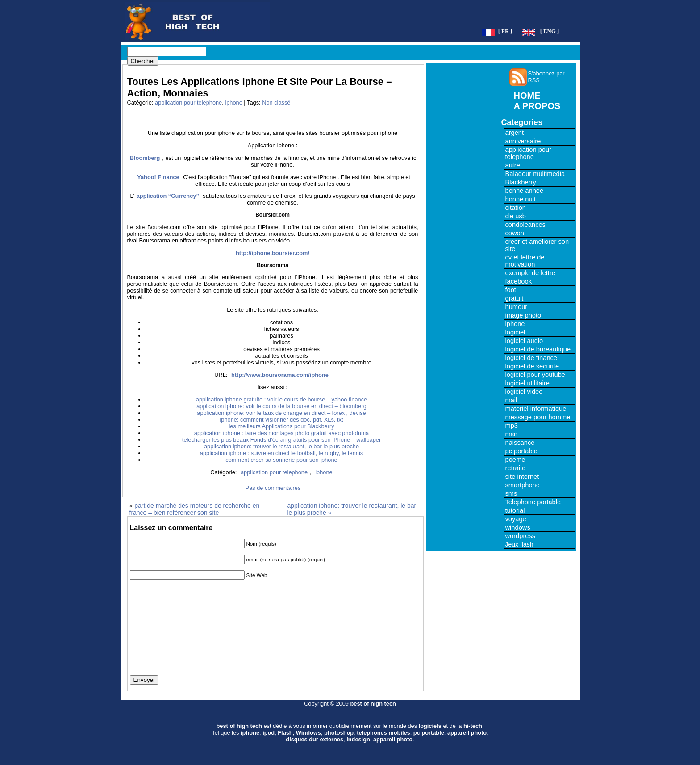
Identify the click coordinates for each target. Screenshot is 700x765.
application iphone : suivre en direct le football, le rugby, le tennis (281, 453)
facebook (519, 281)
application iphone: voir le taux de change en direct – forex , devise (281, 413)
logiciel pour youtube (535, 375)
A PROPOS (537, 106)
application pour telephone (188, 102)
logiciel (515, 332)
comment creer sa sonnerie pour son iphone (281, 460)
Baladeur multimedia (535, 174)
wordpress (521, 536)
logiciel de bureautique (538, 349)
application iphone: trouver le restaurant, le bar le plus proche (281, 446)
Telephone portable (533, 502)
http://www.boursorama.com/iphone (280, 375)
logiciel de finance (531, 358)
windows (518, 527)
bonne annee (525, 191)
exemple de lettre (530, 273)
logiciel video (524, 392)
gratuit (515, 298)
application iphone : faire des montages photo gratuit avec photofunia (281, 433)
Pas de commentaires (273, 488)
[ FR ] (505, 31)
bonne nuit (521, 199)
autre (513, 165)
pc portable (522, 451)
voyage (516, 519)
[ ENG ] (550, 31)
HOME (527, 96)
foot (511, 290)
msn (512, 434)
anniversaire (523, 141)
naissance (520, 443)
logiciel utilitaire (527, 383)
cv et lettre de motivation (525, 261)
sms (511, 493)
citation (516, 208)
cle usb (516, 216)
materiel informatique (536, 409)
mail (511, 400)
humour (517, 307)
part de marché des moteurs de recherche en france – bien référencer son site (195, 509)
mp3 (512, 426)
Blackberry (521, 182)
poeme (515, 460)
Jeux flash (519, 544)
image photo (523, 315)
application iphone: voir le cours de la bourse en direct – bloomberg (281, 406)
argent (515, 133)
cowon (515, 233)
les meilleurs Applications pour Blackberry (281, 426)
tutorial (515, 510)
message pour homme (538, 417)
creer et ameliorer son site (537, 245)
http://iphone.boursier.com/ (273, 253)
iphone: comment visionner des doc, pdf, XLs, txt (282, 420)
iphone (233, 102)
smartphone (523, 485)
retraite (516, 468)
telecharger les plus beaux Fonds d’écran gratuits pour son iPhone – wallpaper (281, 440)
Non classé (276, 102)
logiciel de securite (532, 366)
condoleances (525, 225)
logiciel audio (524, 341)
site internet (522, 477)
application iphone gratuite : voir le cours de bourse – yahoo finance (281, 399)
